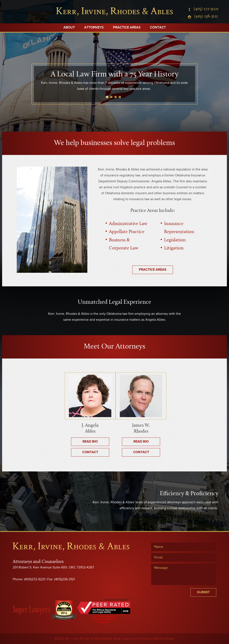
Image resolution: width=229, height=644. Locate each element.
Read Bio (90, 442)
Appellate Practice (127, 232)
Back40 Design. (164, 639)
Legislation (175, 240)
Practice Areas (127, 27)
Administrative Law (128, 224)
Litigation (174, 248)
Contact (158, 27)
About (69, 27)
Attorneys (94, 27)
